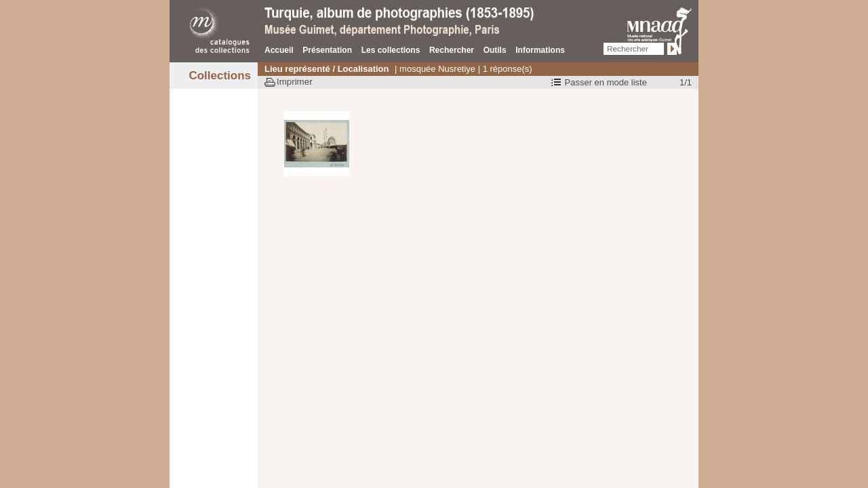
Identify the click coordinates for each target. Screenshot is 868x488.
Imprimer (295, 82)
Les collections (391, 50)
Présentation (327, 50)
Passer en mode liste (606, 82)
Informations (540, 50)
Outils (495, 50)
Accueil (279, 50)
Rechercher (452, 50)
